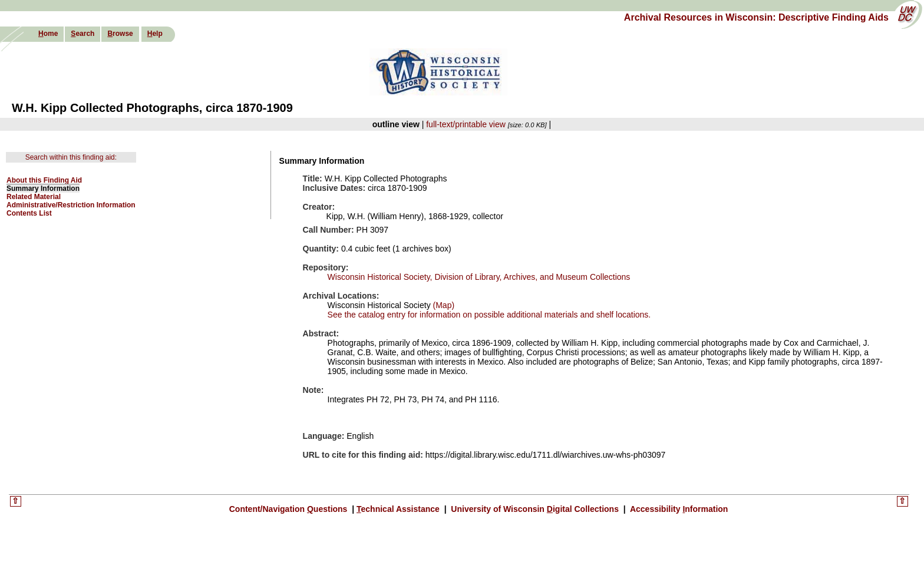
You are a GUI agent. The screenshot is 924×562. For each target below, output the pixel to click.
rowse (120, 34)
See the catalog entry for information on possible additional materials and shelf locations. (489, 315)
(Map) (443, 305)
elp (155, 34)
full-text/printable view (466, 124)
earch (82, 34)
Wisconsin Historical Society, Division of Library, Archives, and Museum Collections (479, 277)
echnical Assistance (399, 509)
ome (48, 34)
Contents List (29, 213)
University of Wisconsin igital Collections (534, 509)
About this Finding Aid (44, 180)
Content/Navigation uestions (290, 509)
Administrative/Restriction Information (71, 205)
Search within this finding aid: (71, 157)
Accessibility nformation (678, 509)
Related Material (34, 197)
